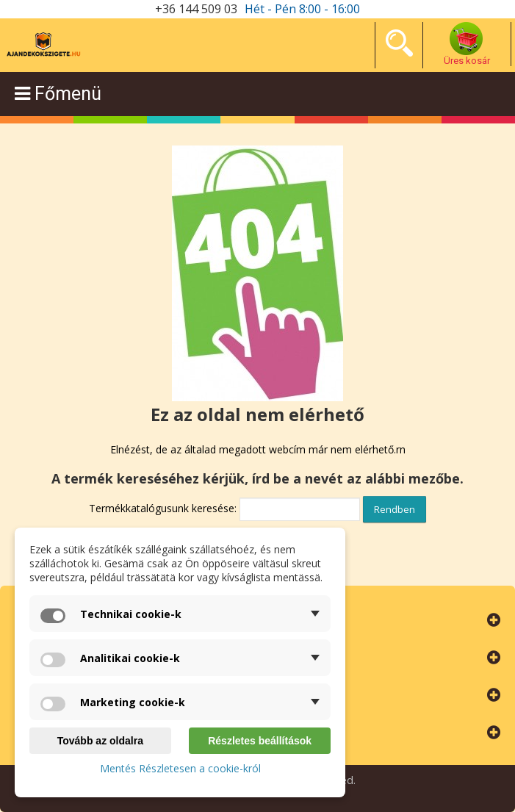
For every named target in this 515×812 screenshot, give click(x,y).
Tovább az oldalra (100, 741)
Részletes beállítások (260, 741)
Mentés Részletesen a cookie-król (180, 768)
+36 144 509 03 (196, 9)
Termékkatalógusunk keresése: (163, 508)
